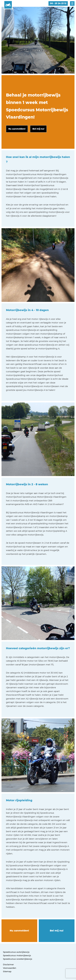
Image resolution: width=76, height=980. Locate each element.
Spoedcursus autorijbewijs (16, 952)
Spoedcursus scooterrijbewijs (18, 959)
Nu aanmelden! (19, 931)
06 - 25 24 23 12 (58, 3)
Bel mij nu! (57, 931)
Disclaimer (8, 964)
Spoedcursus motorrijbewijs (17, 955)
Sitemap (7, 971)
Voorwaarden (10, 968)
